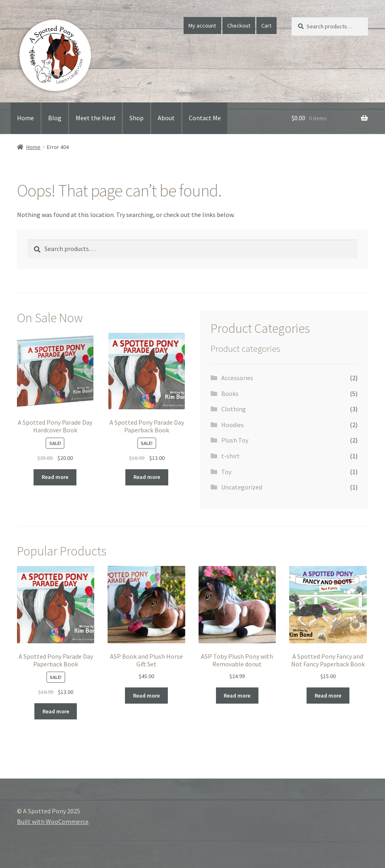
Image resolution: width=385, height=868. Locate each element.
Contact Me (205, 118)
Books (230, 394)
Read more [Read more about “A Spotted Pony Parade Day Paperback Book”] (147, 477)
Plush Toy (235, 440)
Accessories (237, 378)
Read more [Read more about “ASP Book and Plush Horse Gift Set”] (146, 696)
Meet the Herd (95, 118)
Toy (226, 472)
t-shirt (231, 456)
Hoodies (233, 425)
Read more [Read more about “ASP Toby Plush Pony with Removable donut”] (237, 696)
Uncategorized (242, 487)
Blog (55, 118)
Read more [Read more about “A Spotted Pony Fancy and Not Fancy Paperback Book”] (328, 696)
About (166, 118)
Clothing (234, 409)
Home (25, 118)
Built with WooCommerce (53, 821)
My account (202, 26)
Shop (136, 118)
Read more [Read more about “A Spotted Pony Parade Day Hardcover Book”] (55, 477)
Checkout (239, 26)
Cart (266, 26)
